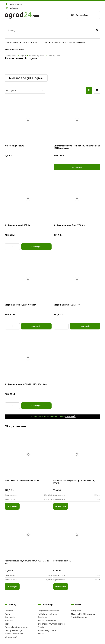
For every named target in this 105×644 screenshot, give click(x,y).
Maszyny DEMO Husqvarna (83, 614)
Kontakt (42, 634)
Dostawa (9, 611)
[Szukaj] (97, 31)
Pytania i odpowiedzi (14, 634)
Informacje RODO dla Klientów (51, 624)
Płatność (9, 620)
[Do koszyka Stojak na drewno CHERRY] (36, 247)
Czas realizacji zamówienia (16, 627)
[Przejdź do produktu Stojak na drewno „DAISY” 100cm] (77, 199)
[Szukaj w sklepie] (50, 31)
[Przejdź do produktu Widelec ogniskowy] (28, 120)
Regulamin (43, 617)
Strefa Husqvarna (79, 617)
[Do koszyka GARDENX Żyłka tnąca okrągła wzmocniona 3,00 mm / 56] (61, 506)
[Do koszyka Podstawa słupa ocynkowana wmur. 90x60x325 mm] (12, 587)
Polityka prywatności (47, 614)
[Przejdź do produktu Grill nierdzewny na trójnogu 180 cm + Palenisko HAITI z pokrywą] (77, 120)
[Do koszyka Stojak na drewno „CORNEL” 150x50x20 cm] (36, 406)
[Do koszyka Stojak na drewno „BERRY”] (85, 326)
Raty (7, 624)
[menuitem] (9, 42)
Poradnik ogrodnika (47, 630)
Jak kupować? (11, 637)
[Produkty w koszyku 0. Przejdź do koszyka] (83, 15)
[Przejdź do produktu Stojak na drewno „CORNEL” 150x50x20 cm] (28, 358)
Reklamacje (10, 617)
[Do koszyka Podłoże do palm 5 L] (61, 587)
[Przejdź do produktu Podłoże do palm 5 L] (77, 538)
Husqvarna (76, 611)
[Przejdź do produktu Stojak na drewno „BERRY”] (77, 279)
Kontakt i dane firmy (47, 620)
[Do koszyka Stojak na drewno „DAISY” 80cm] (36, 326)
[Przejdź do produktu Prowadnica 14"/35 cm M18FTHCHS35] (28, 458)
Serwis (41, 627)
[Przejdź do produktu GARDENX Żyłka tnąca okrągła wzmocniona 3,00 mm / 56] (77, 458)
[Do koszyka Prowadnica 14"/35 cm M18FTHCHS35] (12, 506)
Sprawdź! (70, 417)
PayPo (8, 614)
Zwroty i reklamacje (13, 630)
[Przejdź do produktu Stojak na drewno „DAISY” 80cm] (28, 279)
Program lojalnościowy (48, 611)
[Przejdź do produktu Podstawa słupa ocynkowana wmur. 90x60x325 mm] (28, 538)
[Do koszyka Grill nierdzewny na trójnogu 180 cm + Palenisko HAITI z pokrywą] (77, 167)
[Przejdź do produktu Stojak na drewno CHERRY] (28, 199)
